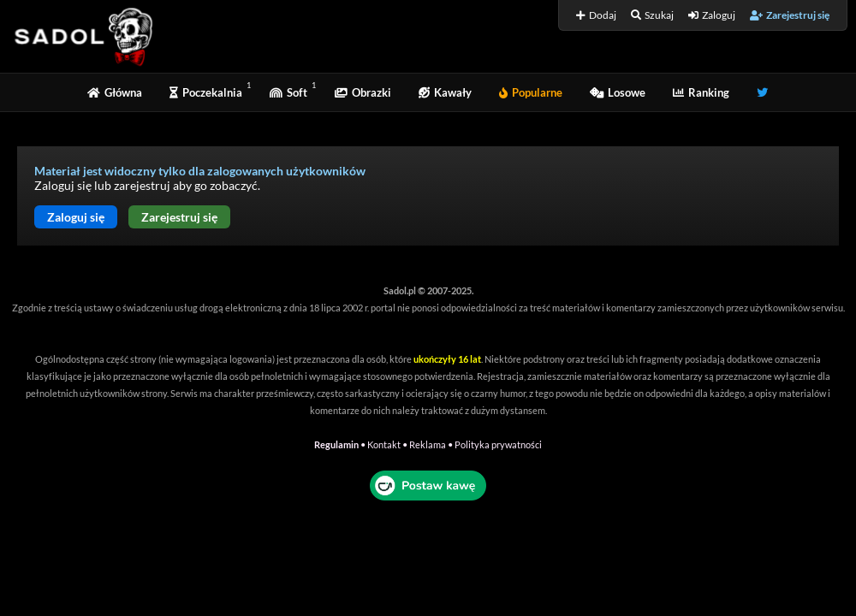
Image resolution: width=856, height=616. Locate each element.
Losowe (618, 92)
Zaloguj (712, 15)
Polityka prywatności (498, 444)
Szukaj (652, 15)
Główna (115, 92)
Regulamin (336, 444)
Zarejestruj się (790, 15)
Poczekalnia (206, 92)
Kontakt (384, 444)
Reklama (428, 444)
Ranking (701, 92)
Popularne (531, 92)
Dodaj (596, 15)
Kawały (445, 92)
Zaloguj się (76, 217)
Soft (288, 92)
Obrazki (363, 92)
